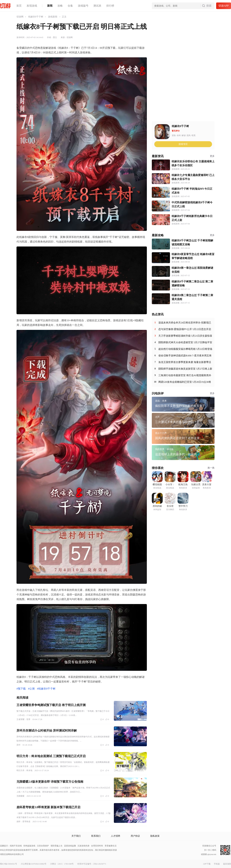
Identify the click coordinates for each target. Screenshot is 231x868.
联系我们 (96, 836)
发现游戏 (32, 6)
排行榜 (110, 6)
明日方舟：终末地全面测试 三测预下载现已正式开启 (51, 756)
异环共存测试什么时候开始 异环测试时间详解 (47, 731)
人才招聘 (115, 836)
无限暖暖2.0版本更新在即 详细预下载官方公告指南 (50, 782)
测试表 (97, 6)
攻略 (60, 6)
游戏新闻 (53, 17)
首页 (19, 6)
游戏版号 (83, 6)
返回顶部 (227, 864)
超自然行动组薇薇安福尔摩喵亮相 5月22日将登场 (185, 349)
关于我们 (76, 836)
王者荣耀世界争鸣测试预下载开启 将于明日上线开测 (51, 705)
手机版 (217, 864)
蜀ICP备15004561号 (8, 864)
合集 (70, 6)
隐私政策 (155, 836)
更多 (212, 156)
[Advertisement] (169, 71)
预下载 (22, 689)
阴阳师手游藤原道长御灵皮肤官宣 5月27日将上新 (185, 369)
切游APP (223, 6)
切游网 (20, 17)
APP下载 (207, 864)
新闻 (50, 6)
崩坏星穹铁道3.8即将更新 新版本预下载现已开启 (48, 807)
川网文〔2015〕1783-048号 (62, 864)
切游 (5, 6)
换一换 (211, 468)
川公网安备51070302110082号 (34, 864)
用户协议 (135, 836)
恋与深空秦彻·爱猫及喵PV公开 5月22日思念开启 (185, 329)
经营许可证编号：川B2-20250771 (92, 864)
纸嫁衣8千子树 (36, 17)
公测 (32, 689)
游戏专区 (183, 144)
